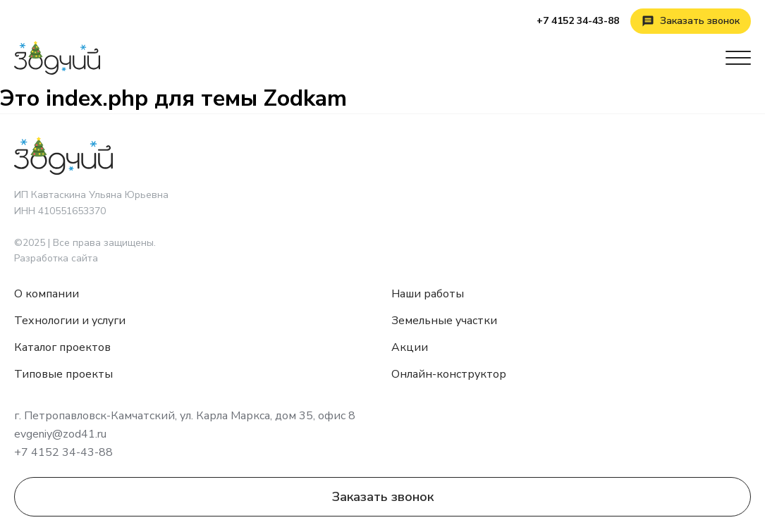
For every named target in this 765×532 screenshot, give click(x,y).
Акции (410, 347)
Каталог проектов (62, 347)
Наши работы (428, 294)
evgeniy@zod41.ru (60, 434)
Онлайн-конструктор (449, 374)
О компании (47, 294)
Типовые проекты (63, 374)
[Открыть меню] (738, 58)
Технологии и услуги (70, 321)
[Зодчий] (57, 58)
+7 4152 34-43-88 (63, 452)
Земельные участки (444, 321)
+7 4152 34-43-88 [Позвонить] (578, 21)
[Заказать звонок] (691, 21)
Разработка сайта (56, 258)
